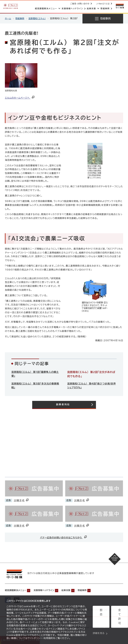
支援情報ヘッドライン (52, 590)
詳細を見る (99, 626)
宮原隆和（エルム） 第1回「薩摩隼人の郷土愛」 (35, 374)
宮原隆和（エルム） (39, 18)
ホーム (8, 18)
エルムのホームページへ (20, 98)
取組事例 (20, 18)
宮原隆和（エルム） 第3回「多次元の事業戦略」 (35, 386)
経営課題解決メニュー (18, 590)
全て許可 (115, 618)
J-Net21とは (102, 4)
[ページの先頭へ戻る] (112, 562)
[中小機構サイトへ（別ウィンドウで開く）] (120, 6)
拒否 (99, 618)
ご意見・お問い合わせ (79, 4)
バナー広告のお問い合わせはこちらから (64, 537)
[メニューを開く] (103, 19)
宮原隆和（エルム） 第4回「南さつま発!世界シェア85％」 (92, 386)
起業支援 (78, 590)
